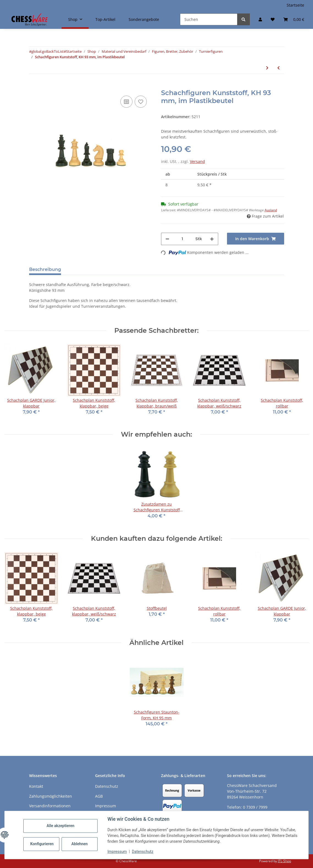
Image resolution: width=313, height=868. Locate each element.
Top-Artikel (105, 19)
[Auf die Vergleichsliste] (126, 102)
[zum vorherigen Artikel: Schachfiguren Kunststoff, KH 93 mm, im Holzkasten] (279, 68)
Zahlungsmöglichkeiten (51, 796)
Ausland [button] (271, 210)
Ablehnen (80, 844)
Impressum (117, 852)
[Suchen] (209, 19)
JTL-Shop (284, 861)
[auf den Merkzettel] (141, 102)
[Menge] (182, 239)
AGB (99, 796)
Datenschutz (143, 852)
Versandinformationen (50, 806)
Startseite (295, 5)
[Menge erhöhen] (212, 239)
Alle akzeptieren (60, 826)
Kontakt (36, 786)
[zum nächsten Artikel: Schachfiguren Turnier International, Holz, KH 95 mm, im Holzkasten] (267, 68)
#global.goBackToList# (48, 51)
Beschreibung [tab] (45, 269)
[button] (260, 19)
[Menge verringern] (167, 239)
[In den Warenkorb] (34, 86)
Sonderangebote (144, 19)
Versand (197, 161)
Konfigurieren (42, 844)
